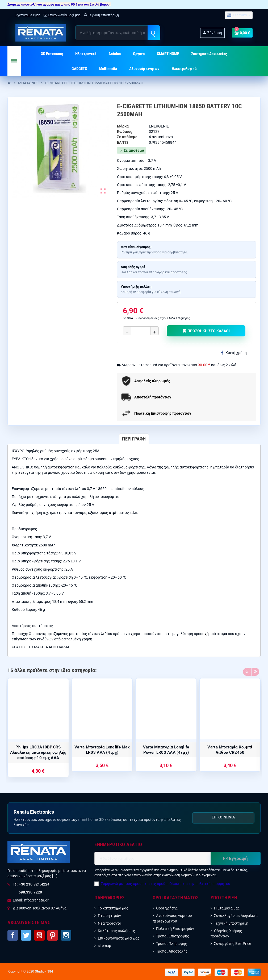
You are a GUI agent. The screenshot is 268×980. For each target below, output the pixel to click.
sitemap (104, 946)
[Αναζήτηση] (118, 33)
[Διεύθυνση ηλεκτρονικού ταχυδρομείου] (152, 858)
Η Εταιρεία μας (227, 908)
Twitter (26, 935)
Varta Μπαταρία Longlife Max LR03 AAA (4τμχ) (102, 750)
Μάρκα (123, 126)
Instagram (66, 935)
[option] (38, 728)
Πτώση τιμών (109, 916)
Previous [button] (247, 669)
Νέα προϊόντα (110, 923)
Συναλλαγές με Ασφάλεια (236, 916)
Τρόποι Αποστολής (172, 951)
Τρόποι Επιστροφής (173, 936)
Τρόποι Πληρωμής (172, 944)
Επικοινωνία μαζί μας (62, 15)
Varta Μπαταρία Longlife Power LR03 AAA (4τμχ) (166, 750)
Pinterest (53, 935)
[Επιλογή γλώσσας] (239, 15)
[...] (55, 876)
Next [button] (255, 669)
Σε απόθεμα (127, 137)
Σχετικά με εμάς (28, 15)
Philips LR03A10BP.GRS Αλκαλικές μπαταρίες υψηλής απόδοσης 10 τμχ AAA (38, 753)
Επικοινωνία (223, 817)
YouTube (39, 935)
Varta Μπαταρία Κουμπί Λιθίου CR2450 (230, 750)
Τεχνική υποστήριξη (231, 923)
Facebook (13, 935)
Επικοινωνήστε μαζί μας (119, 938)
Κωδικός (125, 131)
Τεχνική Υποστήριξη (101, 15)
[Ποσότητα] (141, 331)
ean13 (123, 142)
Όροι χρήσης (167, 908)
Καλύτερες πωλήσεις (116, 931)
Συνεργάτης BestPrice (233, 944)
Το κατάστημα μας (113, 908)
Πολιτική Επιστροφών (175, 929)
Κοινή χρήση (234, 353)
